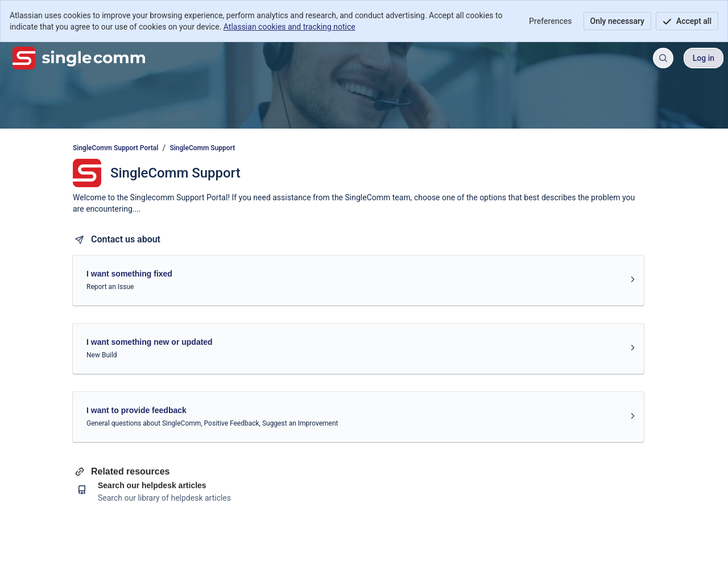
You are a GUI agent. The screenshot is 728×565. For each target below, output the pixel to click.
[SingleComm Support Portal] (79, 58)
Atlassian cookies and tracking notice (289, 27)
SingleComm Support (202, 148)
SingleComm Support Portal (115, 148)
